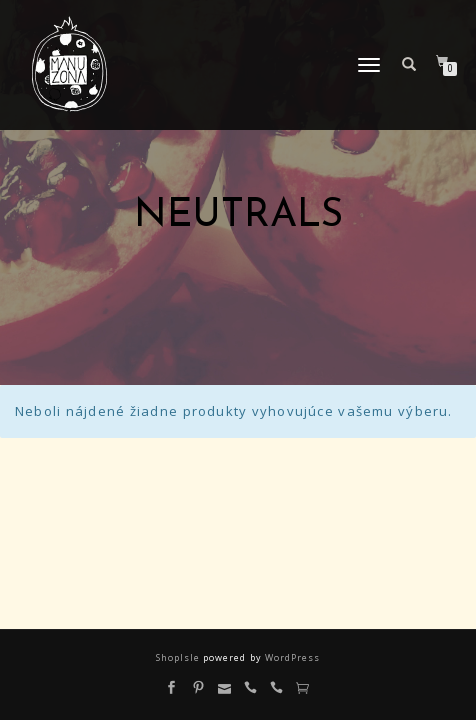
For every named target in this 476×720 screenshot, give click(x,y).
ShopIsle (179, 657)
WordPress (291, 657)
